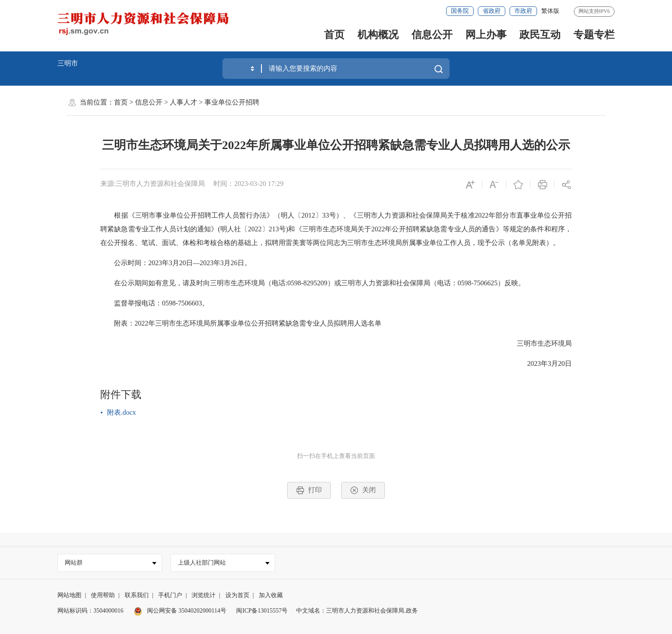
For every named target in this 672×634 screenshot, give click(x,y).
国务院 (460, 11)
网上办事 (486, 35)
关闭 (363, 490)
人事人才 (183, 102)
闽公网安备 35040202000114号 (180, 611)
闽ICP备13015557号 (262, 611)
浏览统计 (204, 595)
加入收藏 (271, 595)
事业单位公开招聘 (232, 102)
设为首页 (237, 595)
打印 (309, 490)
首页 (334, 35)
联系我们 (137, 595)
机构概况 (378, 35)
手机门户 (170, 595)
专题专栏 (594, 35)
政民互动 (540, 35)
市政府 (523, 11)
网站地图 (69, 595)
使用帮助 (103, 595)
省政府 (492, 11)
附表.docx (121, 412)
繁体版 (550, 11)
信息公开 (432, 35)
